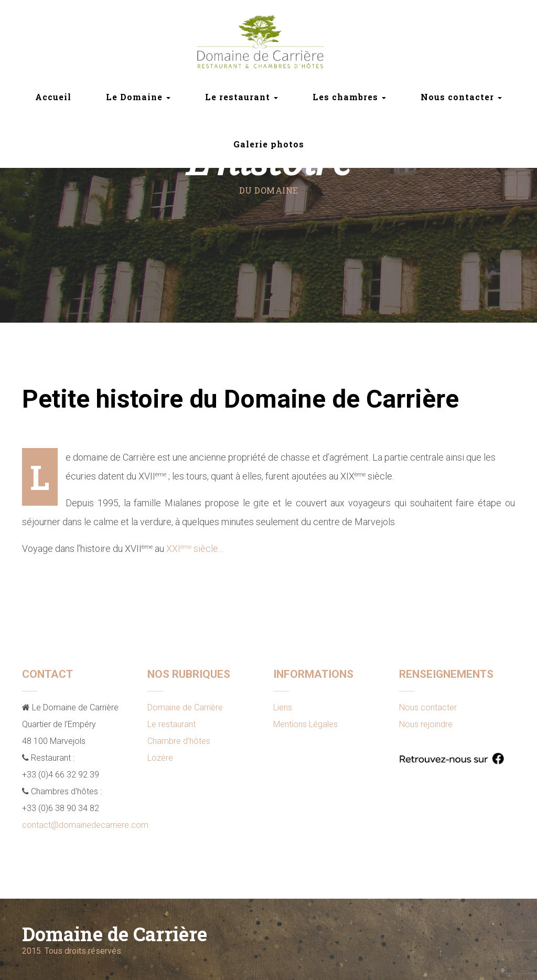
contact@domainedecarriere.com (85, 825)
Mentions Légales (305, 724)
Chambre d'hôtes (179, 741)
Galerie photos (269, 144)
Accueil (53, 97)
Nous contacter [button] (461, 97)
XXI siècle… (195, 548)
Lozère (160, 758)
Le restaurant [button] (241, 97)
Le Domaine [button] (138, 97)
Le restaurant (171, 724)
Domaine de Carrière (185, 707)
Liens (283, 707)
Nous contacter (428, 707)
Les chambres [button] (349, 97)
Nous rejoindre (426, 724)
